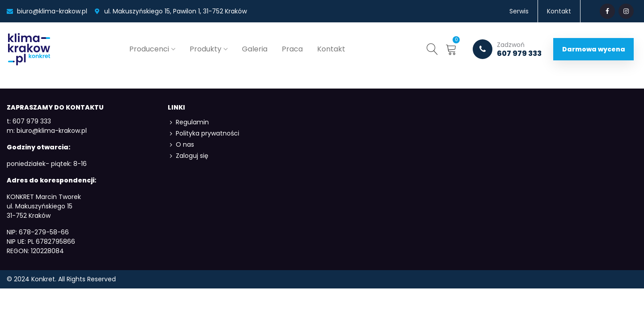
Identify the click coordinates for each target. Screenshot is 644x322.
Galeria (255, 49)
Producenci (149, 49)
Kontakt (331, 49)
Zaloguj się (188, 156)
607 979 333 (507, 49)
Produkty (205, 49)
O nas (181, 145)
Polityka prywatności (203, 133)
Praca (292, 49)
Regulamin (188, 122)
